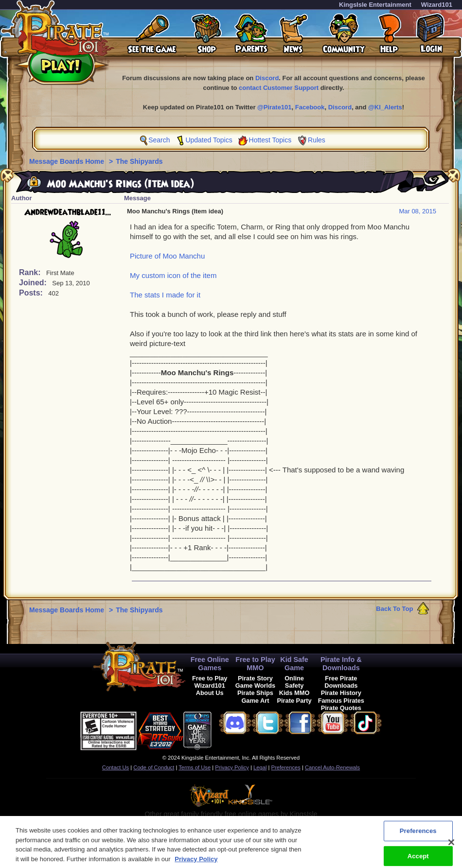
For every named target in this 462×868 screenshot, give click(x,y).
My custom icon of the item (173, 275)
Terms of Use (195, 767)
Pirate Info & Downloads (341, 664)
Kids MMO (294, 693)
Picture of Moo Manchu (167, 256)
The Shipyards (139, 161)
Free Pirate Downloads (341, 682)
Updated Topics (209, 140)
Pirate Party (294, 701)
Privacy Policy (232, 767)
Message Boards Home (68, 161)
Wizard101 (437, 5)
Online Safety (294, 682)
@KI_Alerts (385, 107)
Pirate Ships (255, 693)
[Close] (451, 846)
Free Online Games (210, 664)
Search (159, 140)
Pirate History (341, 693)
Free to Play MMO (255, 664)
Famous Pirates (341, 701)
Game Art (255, 701)
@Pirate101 (275, 107)
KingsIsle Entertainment (375, 5)
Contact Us (115, 767)
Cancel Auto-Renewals (332, 767)
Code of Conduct (154, 767)
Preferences (286, 767)
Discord (267, 78)
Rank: (31, 272)
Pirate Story (255, 678)
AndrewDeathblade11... (68, 212)
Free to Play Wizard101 (210, 682)
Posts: (32, 293)
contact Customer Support (279, 88)
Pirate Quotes (341, 708)
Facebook (310, 107)
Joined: (34, 283)
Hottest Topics (270, 140)
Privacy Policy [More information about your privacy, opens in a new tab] (196, 863)
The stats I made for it (165, 295)
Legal (260, 767)
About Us (210, 693)
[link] (236, 729)
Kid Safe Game (294, 664)
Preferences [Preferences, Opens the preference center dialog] (418, 835)
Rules (317, 140)
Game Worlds (255, 686)
